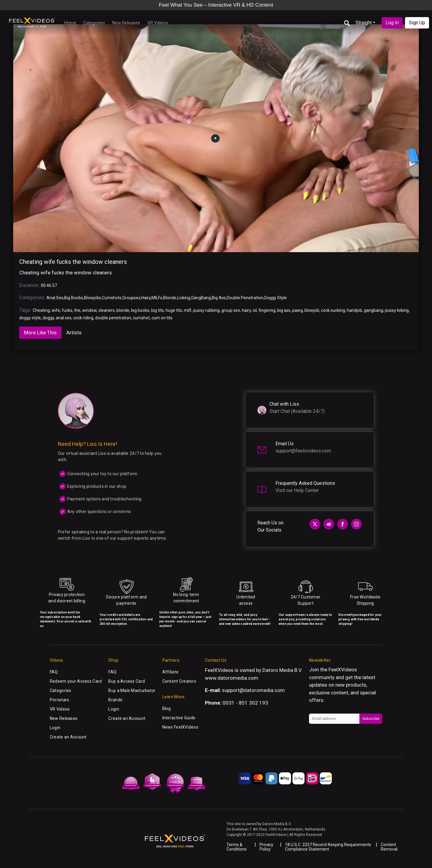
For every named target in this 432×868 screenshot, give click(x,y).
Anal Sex (55, 298)
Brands (115, 700)
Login (55, 728)
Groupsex (131, 298)
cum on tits (162, 318)
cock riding (83, 318)
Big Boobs (74, 298)
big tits (157, 310)
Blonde (170, 298)
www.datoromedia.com (232, 678)
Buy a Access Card (127, 681)
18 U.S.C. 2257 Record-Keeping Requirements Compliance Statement (328, 847)
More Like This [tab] (40, 333)
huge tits (174, 310)
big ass (284, 310)
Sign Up (417, 23)
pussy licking (397, 310)
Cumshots (112, 298)
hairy (246, 310)
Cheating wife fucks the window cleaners (73, 262)
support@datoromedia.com (253, 690)
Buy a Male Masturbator (132, 691)
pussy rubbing (206, 310)
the (77, 310)
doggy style (30, 318)
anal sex (64, 318)
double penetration (113, 318)
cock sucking (333, 310)
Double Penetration (245, 298)
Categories (94, 23)
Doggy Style (276, 298)
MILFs (157, 298)
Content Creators (179, 681)
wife (56, 310)
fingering (267, 310)
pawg (297, 310)
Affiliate (171, 672)
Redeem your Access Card (76, 681)
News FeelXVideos (180, 727)
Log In (392, 23)
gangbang (373, 310)
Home (70, 23)
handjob (354, 310)
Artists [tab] (74, 333)
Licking (184, 298)
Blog (167, 708)
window (89, 310)
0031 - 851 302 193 (245, 703)
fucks (67, 310)
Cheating (41, 310)
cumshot (141, 318)
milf (188, 310)
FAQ (54, 672)
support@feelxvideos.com (303, 451)
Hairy (146, 298)
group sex (231, 310)
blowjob (312, 310)
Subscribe (371, 719)
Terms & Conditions (237, 847)
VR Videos (158, 23)
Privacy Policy (266, 847)
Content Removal (389, 847)
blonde (123, 310)
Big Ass (219, 298)
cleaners (106, 310)
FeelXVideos (343, 670)
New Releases (126, 23)
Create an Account (68, 737)
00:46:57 (49, 285)
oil (255, 310)
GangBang (201, 298)
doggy (48, 318)
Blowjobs (93, 298)
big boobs (140, 310)
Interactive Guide (179, 718)
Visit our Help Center (297, 490)
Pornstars (60, 700)
